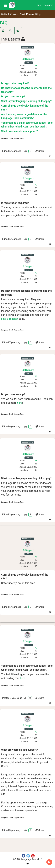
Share (40, 151)
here (20, 403)
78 (36, 66)
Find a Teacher (10, 319)
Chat (23, 14)
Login (38, 5)
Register (48, 5)
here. (23, 678)
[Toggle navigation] (6, 5)
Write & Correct (10, 14)
